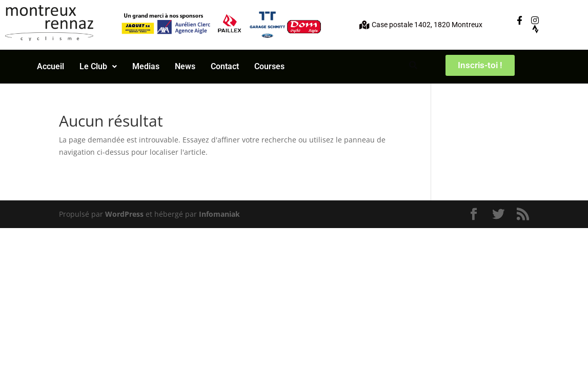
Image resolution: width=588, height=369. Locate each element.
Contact (225, 66)
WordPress (124, 214)
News (185, 66)
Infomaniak (219, 214)
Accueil (50, 66)
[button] (98, 67)
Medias (146, 66)
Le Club (98, 66)
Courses (269, 66)
